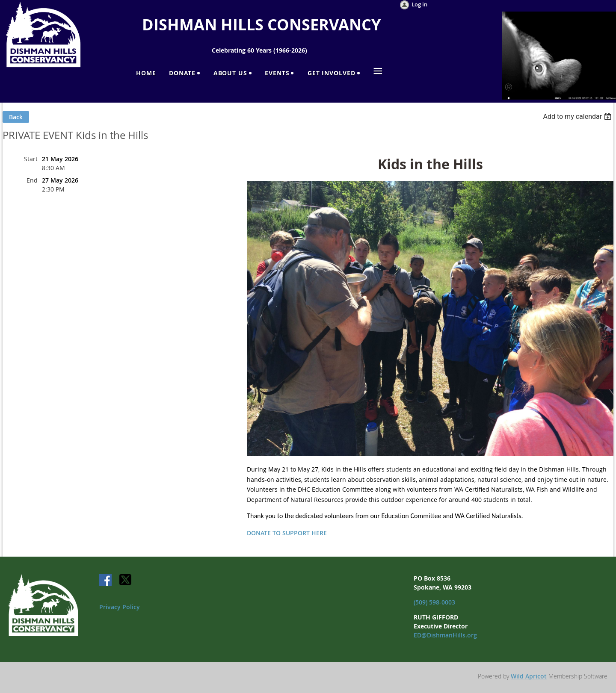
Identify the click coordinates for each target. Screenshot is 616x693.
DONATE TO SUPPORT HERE (287, 533)
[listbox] (578, 116)
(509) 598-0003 (434, 602)
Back (16, 117)
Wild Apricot (529, 676)
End (32, 180)
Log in (419, 4)
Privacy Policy (120, 607)
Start (31, 159)
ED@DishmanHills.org (445, 635)
